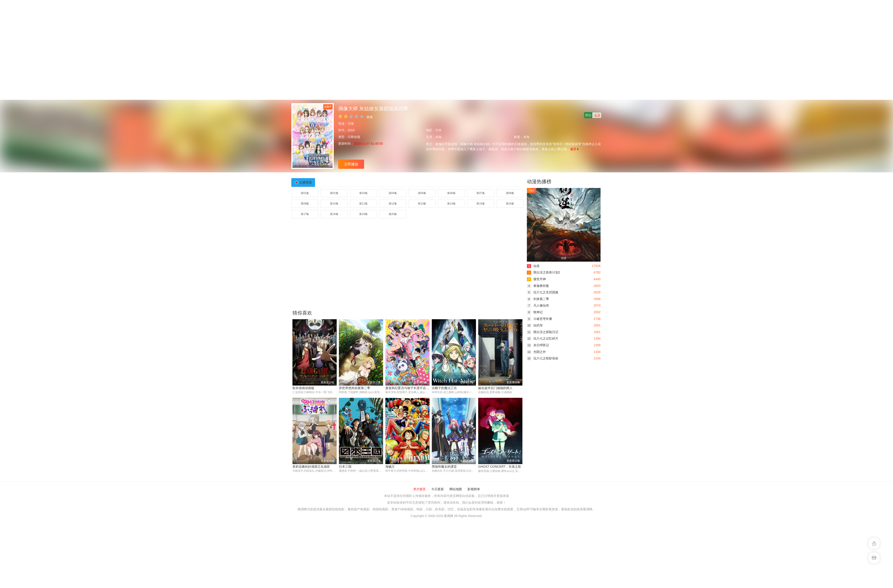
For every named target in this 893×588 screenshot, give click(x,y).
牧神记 (535, 312)
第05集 (422, 193)
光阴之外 (536, 352)
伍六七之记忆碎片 (543, 338)
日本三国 (345, 467)
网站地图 (456, 489)
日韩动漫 (354, 137)
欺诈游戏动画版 (303, 388)
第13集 (422, 204)
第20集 (393, 214)
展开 (574, 149)
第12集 (393, 204)
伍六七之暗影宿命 (543, 358)
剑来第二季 (538, 299)
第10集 (334, 204)
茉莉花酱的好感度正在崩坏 (311, 467)
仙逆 (533, 266)
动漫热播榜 (539, 182)
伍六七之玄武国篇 (543, 292)
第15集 (481, 204)
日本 (438, 130)
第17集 (305, 214)
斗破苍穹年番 (539, 319)
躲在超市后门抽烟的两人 (495, 388)
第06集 (451, 193)
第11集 (363, 204)
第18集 (334, 214)
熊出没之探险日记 (543, 332)
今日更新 (438, 489)
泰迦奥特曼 (538, 286)
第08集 (510, 193)
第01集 (305, 193)
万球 (351, 124)
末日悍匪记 (538, 345)
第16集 (510, 204)
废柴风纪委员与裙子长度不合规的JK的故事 (415, 388)
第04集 (393, 193)
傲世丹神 (536, 279)
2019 (351, 130)
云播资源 (305, 182)
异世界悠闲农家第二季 (355, 388)
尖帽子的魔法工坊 (444, 388)
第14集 (451, 204)
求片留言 (419, 489)
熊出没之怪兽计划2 (544, 272)
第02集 (334, 193)
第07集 (481, 193)
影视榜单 (474, 489)
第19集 (363, 214)
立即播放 (351, 164)
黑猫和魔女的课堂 (444, 467)
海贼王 (390, 467)
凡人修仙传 (538, 305)
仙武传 (535, 325)
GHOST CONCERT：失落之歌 (500, 467)
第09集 (305, 204)
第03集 (363, 193)
